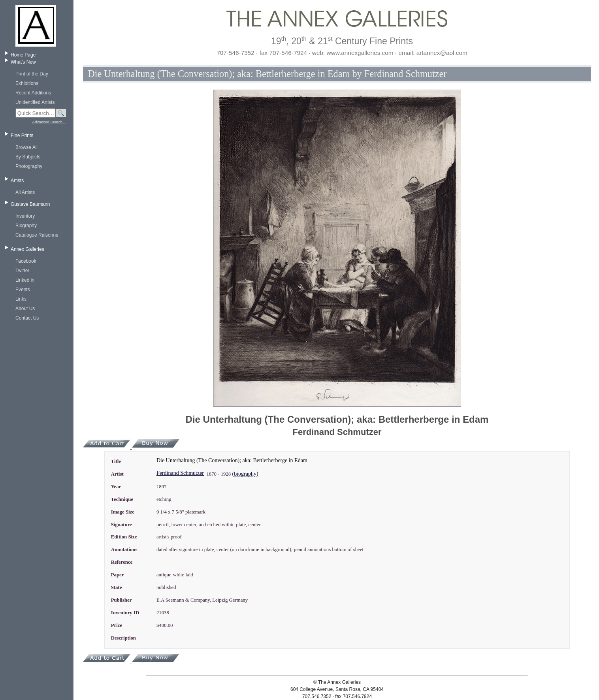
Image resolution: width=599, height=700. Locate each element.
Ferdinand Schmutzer (180, 473)
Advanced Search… (49, 122)
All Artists (25, 192)
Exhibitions (27, 83)
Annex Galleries (27, 249)
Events (23, 290)
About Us (25, 309)
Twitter (22, 271)
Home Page (23, 55)
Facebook (26, 261)
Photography (29, 166)
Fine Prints (22, 135)
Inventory (25, 216)
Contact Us (27, 318)
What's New (23, 62)
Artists (17, 181)
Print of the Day (32, 74)
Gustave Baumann (30, 204)
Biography (26, 226)
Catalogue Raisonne (37, 235)
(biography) (245, 474)
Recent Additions (33, 93)
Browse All (26, 147)
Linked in (25, 280)
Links (21, 299)
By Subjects (28, 157)
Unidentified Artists (35, 102)
